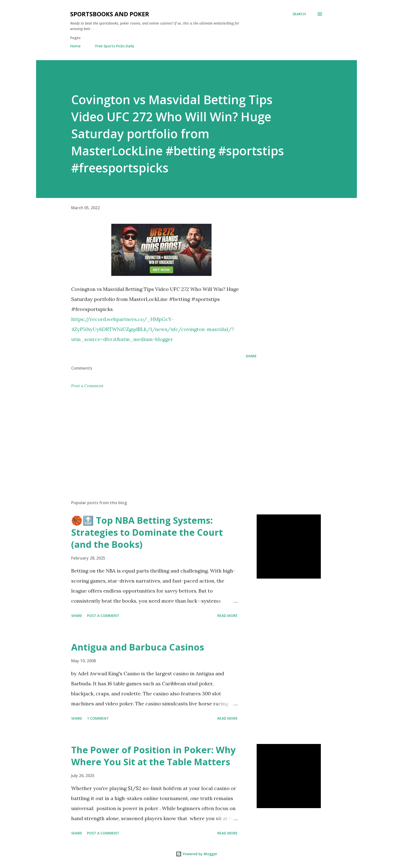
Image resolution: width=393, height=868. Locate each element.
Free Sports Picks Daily (115, 46)
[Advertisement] (156, 438)
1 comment (98, 718)
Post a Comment (87, 386)
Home (75, 46)
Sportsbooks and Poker (110, 14)
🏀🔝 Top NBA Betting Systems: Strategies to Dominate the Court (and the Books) (147, 532)
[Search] (299, 14)
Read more (227, 616)
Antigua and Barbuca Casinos (138, 647)
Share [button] (251, 356)
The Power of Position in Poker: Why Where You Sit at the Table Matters (153, 756)
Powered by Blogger (197, 854)
